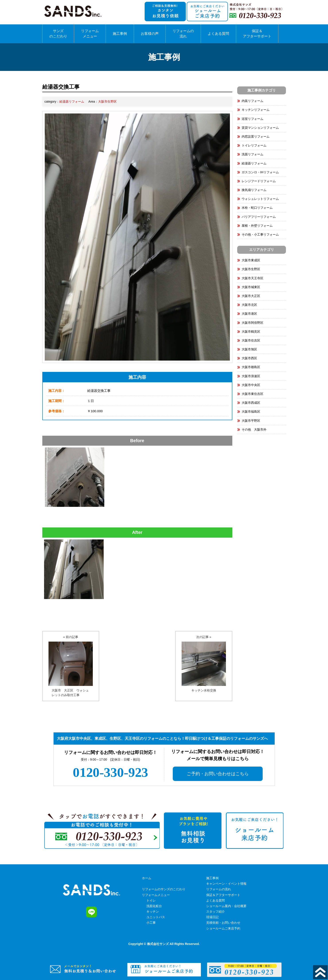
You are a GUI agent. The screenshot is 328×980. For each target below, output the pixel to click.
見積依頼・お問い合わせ (223, 923)
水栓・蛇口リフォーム (257, 208)
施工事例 (120, 34)
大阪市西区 (249, 358)
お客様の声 (150, 34)
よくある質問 (218, 34)
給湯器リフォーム (72, 102)
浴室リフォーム (252, 119)
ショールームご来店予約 (223, 928)
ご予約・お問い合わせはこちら (218, 774)
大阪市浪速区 (251, 376)
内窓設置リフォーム (256, 137)
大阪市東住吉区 (252, 394)
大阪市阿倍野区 (252, 323)
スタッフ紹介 (215, 912)
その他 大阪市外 (254, 429)
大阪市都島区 (251, 367)
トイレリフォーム (254, 145)
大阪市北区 (249, 305)
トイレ (151, 900)
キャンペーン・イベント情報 (226, 884)
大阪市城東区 (251, 287)
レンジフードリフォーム (259, 181)
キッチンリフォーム (256, 110)
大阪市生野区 (107, 102)
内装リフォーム (252, 101)
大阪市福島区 (251, 412)
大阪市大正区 (251, 296)
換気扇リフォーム (254, 190)
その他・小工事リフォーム (260, 234)
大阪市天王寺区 (252, 278)
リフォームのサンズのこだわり (164, 889)
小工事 (151, 923)
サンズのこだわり (58, 34)
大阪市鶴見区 (251, 332)
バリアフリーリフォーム (259, 217)
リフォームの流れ (183, 34)
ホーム (147, 878)
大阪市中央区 (251, 385)
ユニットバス (156, 917)
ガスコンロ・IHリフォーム (260, 172)
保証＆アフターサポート (257, 34)
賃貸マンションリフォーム (260, 128)
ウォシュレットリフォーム (260, 199)
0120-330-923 (111, 772)
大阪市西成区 (251, 403)
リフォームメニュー (90, 34)
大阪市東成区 (251, 260)
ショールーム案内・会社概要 (226, 906)
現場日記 (212, 917)
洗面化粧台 (154, 906)
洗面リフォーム (252, 154)
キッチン (153, 912)
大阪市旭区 (249, 349)
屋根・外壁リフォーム (257, 226)
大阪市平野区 (251, 421)
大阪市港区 (249, 314)
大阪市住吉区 (251, 340)
